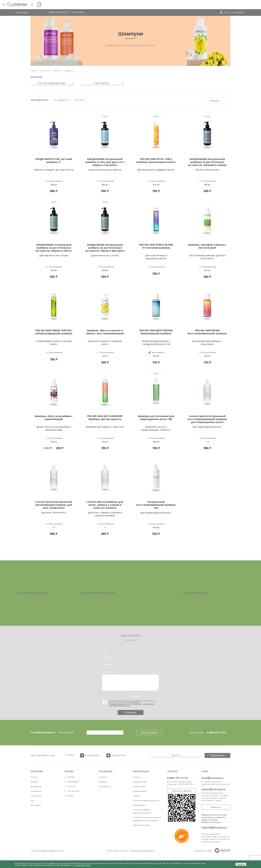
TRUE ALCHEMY (73, 791)
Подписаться (218, 755)
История (34, 777)
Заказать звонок (78, 12)
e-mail (106, 657)
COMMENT (137, 696)
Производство (36, 786)
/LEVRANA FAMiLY (90, 755)
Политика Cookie (83, 865)
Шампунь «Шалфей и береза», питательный (207, 246)
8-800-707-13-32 (58, 12)
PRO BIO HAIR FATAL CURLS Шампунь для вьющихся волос (156, 160)
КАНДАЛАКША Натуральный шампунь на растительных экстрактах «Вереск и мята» (54, 248)
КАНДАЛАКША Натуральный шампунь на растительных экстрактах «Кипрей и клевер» (207, 162)
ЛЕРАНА (70, 796)
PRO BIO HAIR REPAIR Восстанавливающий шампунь (207, 332)
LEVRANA (71, 777)
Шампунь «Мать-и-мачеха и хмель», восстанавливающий (105, 332)
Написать (216, 807)
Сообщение (109, 672)
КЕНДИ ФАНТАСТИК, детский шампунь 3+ (54, 160)
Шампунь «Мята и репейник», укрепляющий (54, 418)
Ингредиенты (36, 791)
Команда (34, 782)
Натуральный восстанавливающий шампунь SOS (156, 505)
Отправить (130, 712)
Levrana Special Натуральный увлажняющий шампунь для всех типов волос (54, 505)
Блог (32, 800)
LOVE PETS (72, 786)
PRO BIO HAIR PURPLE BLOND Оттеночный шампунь (156, 246)
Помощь (136, 796)
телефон (107, 664)
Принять (241, 864)
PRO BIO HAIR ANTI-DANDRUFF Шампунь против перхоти (105, 418)
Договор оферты (139, 805)
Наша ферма (36, 805)
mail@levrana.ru (212, 778)
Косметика (103, 777)
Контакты (137, 777)
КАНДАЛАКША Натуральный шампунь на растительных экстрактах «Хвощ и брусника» (105, 248)
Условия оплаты (139, 786)
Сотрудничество (140, 782)
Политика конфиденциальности (146, 800)
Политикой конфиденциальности (124, 703)
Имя (105, 649)
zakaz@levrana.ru (213, 789)
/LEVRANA (69, 755)
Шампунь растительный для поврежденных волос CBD (156, 418)
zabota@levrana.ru (214, 827)
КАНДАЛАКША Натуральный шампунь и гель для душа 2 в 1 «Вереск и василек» (105, 162)
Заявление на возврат (142, 825)
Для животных (105, 786)
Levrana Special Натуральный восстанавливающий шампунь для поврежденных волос (207, 419)
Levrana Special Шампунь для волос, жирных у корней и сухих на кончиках (105, 505)
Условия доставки (140, 791)
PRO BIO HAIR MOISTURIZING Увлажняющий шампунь (156, 332)
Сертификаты (36, 796)
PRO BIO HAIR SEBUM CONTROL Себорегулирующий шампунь (54, 332)
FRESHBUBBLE (73, 782)
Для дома (103, 782)
